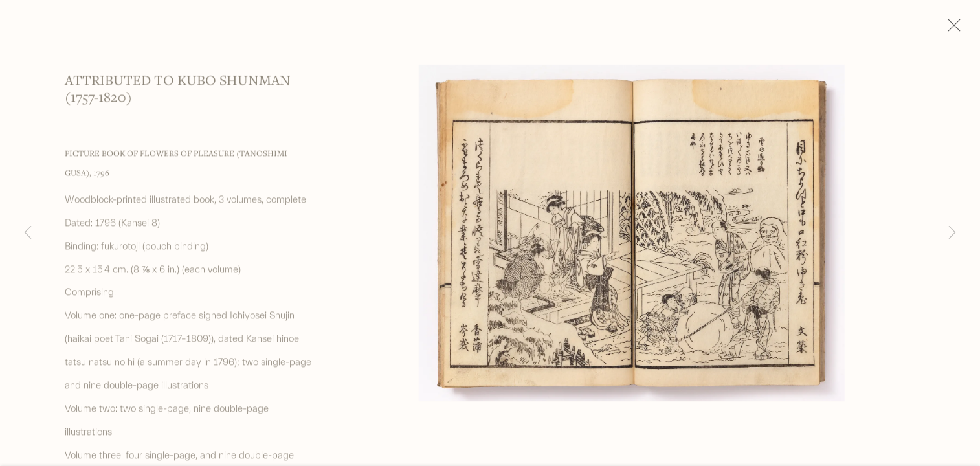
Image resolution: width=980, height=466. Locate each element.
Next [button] (952, 233)
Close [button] (951, 29)
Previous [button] (28, 233)
